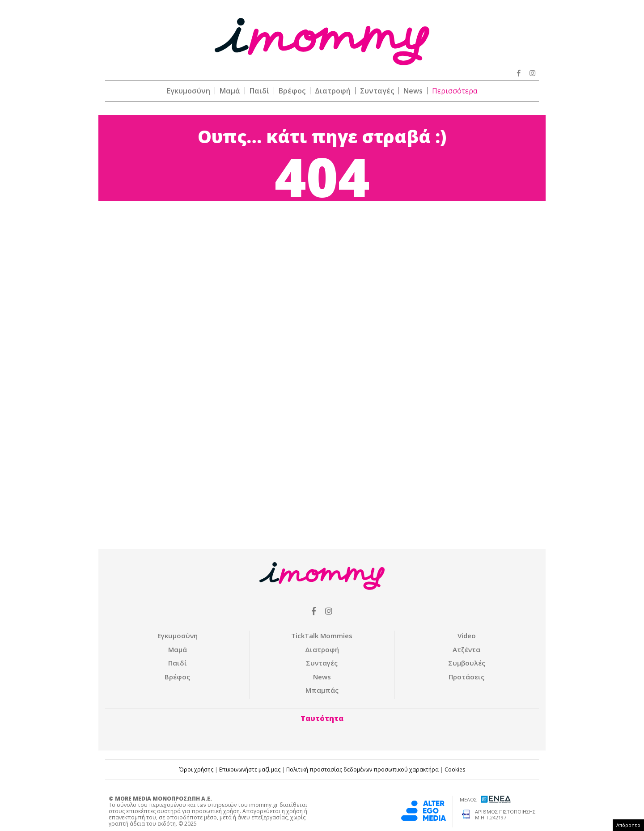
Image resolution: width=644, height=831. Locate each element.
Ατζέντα (466, 649)
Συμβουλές (467, 663)
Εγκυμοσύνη (189, 91)
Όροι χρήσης (196, 770)
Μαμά (230, 91)
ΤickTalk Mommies (322, 636)
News (413, 91)
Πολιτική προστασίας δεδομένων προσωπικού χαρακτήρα (362, 770)
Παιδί (259, 91)
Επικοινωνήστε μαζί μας (250, 770)
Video (467, 636)
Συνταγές (377, 91)
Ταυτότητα (322, 718)
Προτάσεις (466, 677)
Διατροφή (333, 91)
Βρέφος (292, 91)
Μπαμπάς (322, 690)
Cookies (455, 770)
